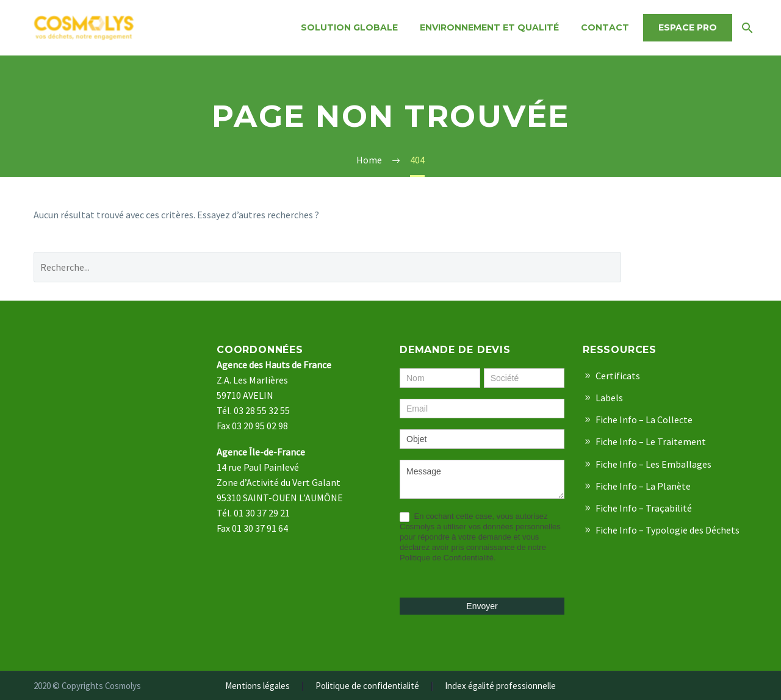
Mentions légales (257, 686)
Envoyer (482, 606)
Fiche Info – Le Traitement (651, 441)
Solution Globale (349, 27)
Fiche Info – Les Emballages (653, 464)
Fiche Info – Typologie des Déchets (668, 530)
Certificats (618, 376)
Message (482, 479)
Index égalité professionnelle (500, 686)
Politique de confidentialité (367, 686)
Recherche (693, 267)
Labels (609, 398)
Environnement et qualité (489, 27)
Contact (605, 27)
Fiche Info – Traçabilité (644, 508)
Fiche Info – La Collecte (644, 420)
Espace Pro (688, 27)
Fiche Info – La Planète (643, 486)
